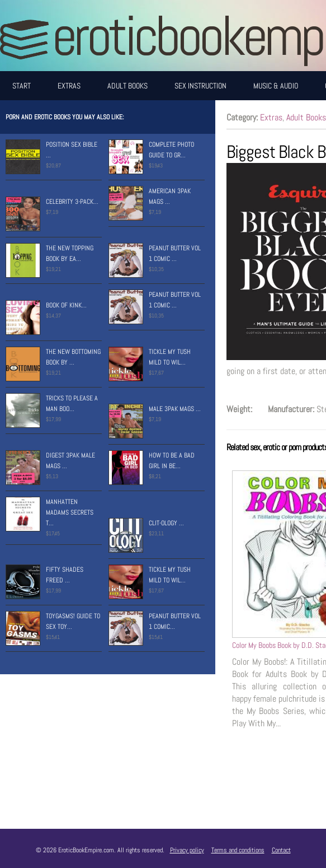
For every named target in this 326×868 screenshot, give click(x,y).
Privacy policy (187, 850)
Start (22, 86)
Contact (281, 850)
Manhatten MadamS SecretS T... (70, 512)
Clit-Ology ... (166, 523)
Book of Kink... (66, 305)
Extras (69, 86)
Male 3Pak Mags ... (175, 409)
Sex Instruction (200, 86)
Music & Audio (276, 86)
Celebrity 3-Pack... (72, 202)
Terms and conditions (238, 850)
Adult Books (127, 86)
